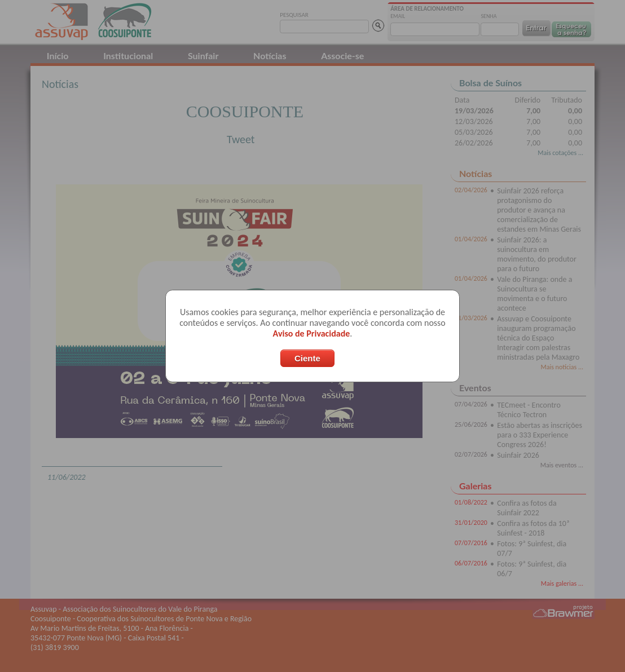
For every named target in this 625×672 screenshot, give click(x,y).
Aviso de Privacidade (312, 333)
